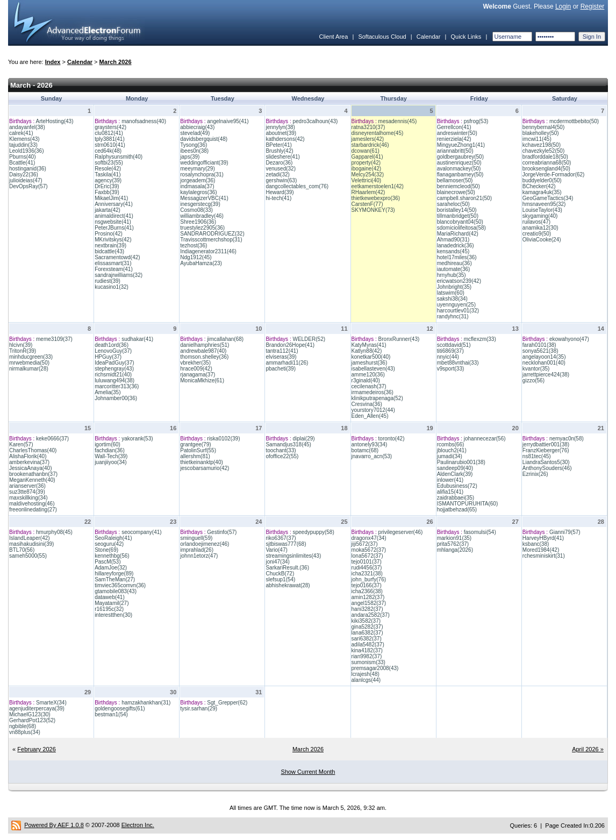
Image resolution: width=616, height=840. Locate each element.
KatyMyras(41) (369, 345)
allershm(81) (195, 456)
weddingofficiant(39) (204, 163)
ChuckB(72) (280, 574)
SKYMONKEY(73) (373, 210)
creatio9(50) (537, 234)
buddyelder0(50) (542, 180)
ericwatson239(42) (459, 281)
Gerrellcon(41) (454, 127)
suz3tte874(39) (27, 492)
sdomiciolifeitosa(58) (461, 228)
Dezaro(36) (279, 163)
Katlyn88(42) (367, 351)
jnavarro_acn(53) (372, 456)
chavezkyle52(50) (543, 151)
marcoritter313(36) (117, 386)
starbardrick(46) (370, 145)
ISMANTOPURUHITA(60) (468, 504)
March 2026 (116, 62)
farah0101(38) (539, 345)
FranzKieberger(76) (546, 450)
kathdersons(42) (285, 139)
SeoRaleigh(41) (113, 538)
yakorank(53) (137, 439)
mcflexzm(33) (480, 339)
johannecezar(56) (485, 439)
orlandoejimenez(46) (205, 544)
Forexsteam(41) (114, 269)
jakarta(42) (108, 210)
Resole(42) (108, 169)
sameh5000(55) (28, 556)
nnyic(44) (448, 357)
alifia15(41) (450, 492)
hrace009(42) (196, 369)
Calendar (429, 37)
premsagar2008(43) (375, 668)
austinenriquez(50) (459, 163)
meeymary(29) (197, 169)
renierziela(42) (454, 139)
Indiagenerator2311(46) (208, 251)
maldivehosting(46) (32, 504)
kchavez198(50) (542, 145)
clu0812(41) (109, 133)
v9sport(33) (451, 369)
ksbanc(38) (536, 544)
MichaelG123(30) (30, 714)
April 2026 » (588, 749)
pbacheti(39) (281, 369)
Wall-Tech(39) (111, 456)
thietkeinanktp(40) (202, 462)
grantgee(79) (195, 444)
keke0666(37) (52, 439)
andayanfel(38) (27, 127)
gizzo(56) (533, 380)
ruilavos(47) (536, 222)
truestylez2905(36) (202, 228)
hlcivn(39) (21, 345)
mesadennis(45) (398, 121)
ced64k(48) (108, 151)
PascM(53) (108, 562)
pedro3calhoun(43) (315, 121)
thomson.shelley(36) (204, 357)
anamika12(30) (540, 228)
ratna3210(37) (368, 127)
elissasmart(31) (113, 263)
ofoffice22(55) (282, 456)
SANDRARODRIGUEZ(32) (212, 234)
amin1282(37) (368, 597)
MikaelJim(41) (111, 198)
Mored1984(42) (541, 550)
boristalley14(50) (457, 210)
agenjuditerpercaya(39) (37, 709)
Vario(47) (276, 550)
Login (563, 6)
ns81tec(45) (537, 456)
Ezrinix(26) (535, 474)
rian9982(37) (367, 656)
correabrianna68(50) (547, 163)
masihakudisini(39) (31, 544)
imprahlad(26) (197, 550)
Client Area (333, 37)
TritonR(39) (23, 351)
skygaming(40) (540, 216)
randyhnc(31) (453, 316)
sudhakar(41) (137, 339)
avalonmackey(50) (459, 169)
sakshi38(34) (452, 299)
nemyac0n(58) (567, 439)
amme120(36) (368, 375)
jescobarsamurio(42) (205, 468)
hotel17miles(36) (457, 257)
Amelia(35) (108, 392)
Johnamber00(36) (116, 398)
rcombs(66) (451, 444)
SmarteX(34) (51, 703)
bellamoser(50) (455, 180)
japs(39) (190, 157)
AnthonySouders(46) (547, 468)
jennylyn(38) (280, 127)
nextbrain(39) (110, 245)
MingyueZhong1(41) (461, 145)
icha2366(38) (367, 591)
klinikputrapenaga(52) (377, 398)
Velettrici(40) (367, 180)
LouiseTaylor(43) (542, 210)
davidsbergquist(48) (204, 139)
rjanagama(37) (198, 375)
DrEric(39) (107, 186)
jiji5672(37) (365, 544)
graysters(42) (110, 127)
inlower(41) (450, 480)
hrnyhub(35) (452, 275)
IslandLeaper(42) (30, 538)
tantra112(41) (282, 351)
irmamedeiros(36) (373, 392)
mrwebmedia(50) (29, 363)
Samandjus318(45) (288, 444)
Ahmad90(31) (453, 240)
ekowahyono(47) (569, 339)
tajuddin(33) (23, 145)
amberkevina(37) (29, 462)
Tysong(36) (194, 145)
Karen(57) (21, 444)
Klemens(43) (24, 139)
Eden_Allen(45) (370, 416)
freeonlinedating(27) (33, 510)
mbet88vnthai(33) (458, 363)
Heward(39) (280, 192)
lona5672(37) (367, 556)
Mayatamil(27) (112, 603)
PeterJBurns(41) (114, 228)
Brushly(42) (279, 151)
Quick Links (466, 37)
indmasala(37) (197, 186)
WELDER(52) (309, 339)
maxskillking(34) (28, 498)
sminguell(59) (196, 538)
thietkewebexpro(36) (376, 198)
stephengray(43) (114, 369)
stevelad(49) (195, 133)
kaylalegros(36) (198, 192)
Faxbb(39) (107, 192)
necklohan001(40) (544, 363)
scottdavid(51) (454, 345)
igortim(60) (108, 444)
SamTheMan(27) (115, 579)
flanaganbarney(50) (460, 175)
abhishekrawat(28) (288, 585)
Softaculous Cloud (382, 37)
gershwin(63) (281, 180)
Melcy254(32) (368, 175)
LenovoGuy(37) (113, 351)
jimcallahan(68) (225, 339)
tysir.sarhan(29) (199, 709)
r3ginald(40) (366, 380)
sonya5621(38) (540, 351)
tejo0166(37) (367, 585)
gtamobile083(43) (116, 591)
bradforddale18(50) (545, 157)
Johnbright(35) (454, 287)
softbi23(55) (109, 163)
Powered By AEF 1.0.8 (54, 825)
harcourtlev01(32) (458, 311)
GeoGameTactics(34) (548, 198)
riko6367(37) (281, 538)
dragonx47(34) (369, 538)
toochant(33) (281, 450)
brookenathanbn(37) (33, 474)
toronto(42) (392, 439)
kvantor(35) (536, 369)
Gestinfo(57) (222, 532)
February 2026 (37, 749)
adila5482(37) (368, 645)
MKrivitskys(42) (113, 240)
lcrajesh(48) (366, 674)
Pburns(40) (22, 157)
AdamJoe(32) (111, 568)
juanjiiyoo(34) (110, 462)
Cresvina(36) (367, 404)
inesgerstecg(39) (200, 204)
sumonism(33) (368, 662)
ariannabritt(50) (455, 151)
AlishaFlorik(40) (28, 456)
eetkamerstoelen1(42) (378, 186)
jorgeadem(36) (198, 180)
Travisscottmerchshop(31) (211, 240)
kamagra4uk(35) (542, 192)
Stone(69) (106, 550)
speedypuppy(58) (313, 532)
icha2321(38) (367, 574)
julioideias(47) (26, 180)
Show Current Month (308, 772)
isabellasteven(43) (373, 369)
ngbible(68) (23, 726)
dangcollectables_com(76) (297, 186)
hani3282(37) (367, 609)
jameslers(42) (368, 139)
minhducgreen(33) (31, 357)
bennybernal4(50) (543, 127)
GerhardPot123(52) (32, 720)
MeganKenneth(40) (32, 480)
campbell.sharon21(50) (464, 198)
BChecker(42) (539, 186)
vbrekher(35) (195, 363)
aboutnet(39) (281, 133)
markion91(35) (454, 538)
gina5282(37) (367, 627)
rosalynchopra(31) (202, 175)
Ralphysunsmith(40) (119, 157)
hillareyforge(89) (114, 574)
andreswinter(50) (457, 133)
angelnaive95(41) (228, 121)
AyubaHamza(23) (201, 263)
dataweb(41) (110, 597)
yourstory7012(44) (373, 410)
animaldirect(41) (114, 216)
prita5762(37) (453, 544)
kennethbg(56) (112, 556)
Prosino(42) (109, 234)
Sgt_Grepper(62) (227, 703)
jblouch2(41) (452, 450)
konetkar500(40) (371, 357)
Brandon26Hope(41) (290, 345)
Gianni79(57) (565, 532)
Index (53, 62)
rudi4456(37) (367, 568)
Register (593, 6)
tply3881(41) (110, 139)
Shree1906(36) (198, 222)
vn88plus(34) (25, 732)
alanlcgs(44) (366, 680)
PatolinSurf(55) (198, 450)
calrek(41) (21, 133)
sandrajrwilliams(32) (119, 275)
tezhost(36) (194, 245)
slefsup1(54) (280, 579)
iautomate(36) (454, 269)
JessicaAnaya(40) (30, 468)
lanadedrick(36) (456, 245)
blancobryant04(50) (460, 222)
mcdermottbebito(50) (574, 121)
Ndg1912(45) (196, 257)
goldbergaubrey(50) (460, 157)
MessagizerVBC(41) (204, 198)
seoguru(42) (109, 544)
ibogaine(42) (367, 169)
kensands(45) (453, 251)
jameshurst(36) (370, 363)
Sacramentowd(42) (117, 257)
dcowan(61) (366, 151)
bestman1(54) (111, 714)
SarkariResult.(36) (287, 568)
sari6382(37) (367, 639)
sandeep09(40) (455, 468)
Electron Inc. (138, 825)
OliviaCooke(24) (542, 240)
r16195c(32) (109, 609)
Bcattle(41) (22, 163)
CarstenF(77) (367, 204)
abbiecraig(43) (197, 127)
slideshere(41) (282, 157)
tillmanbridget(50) (458, 216)
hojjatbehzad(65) (457, 510)
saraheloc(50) (453, 204)
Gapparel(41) (367, 157)
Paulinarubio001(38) (461, 462)
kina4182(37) (367, 650)
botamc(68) (365, 450)
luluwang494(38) (114, 380)
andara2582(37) (371, 615)
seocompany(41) (141, 532)
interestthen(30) (113, 615)
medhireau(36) (454, 263)
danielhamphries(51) (205, 345)
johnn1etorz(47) (199, 556)
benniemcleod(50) (459, 186)
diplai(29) (303, 439)
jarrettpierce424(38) (546, 375)
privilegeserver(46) (401, 532)
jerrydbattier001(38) (546, 444)
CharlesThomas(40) (33, 450)
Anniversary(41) (114, 204)
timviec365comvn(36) (120, 585)
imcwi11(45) (537, 139)
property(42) (366, 163)
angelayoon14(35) (544, 357)
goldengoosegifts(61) (120, 709)
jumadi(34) (450, 456)
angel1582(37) (369, 603)
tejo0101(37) (367, 562)
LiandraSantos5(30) (546, 462)
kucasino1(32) (112, 287)
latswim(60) (451, 293)
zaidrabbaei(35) (456, 498)
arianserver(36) (27, 486)
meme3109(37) (54, 339)
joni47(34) (277, 562)
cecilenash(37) (369, 386)
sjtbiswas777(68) (286, 544)
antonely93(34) (370, 444)
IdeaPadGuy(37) (114, 363)
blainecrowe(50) (456, 192)
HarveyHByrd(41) (543, 538)
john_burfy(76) (369, 579)
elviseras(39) (281, 357)
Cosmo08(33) (196, 210)
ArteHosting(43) (54, 121)
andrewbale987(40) (203, 351)
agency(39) (108, 180)
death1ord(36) (112, 345)
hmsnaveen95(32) (544, 204)
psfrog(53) (476, 121)
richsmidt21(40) (113, 375)
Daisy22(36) (24, 175)
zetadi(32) (277, 175)
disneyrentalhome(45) (378, 133)
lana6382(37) (367, 633)
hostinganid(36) (28, 169)
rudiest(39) (108, 281)
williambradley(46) (202, 216)
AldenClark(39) (455, 474)
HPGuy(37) (108, 357)
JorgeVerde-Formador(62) (554, 175)
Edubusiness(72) (457, 486)
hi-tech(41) (278, 198)
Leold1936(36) (27, 151)
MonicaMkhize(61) (202, 380)
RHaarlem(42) (368, 192)
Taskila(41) (108, 175)
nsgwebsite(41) (113, 222)
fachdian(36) (110, 450)
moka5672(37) (369, 550)
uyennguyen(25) (456, 305)
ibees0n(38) (194, 151)
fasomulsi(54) (480, 532)
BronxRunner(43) (399, 339)
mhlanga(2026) (455, 550)
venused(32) (281, 169)
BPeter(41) (278, 145)
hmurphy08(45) (54, 532)
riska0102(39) (223, 439)
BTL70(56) (22, 550)
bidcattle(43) (109, 251)
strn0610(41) (110, 145)
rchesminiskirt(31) (544, 556)
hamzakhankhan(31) (146, 703)
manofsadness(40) (144, 121)
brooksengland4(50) (546, 169)
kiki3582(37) (366, 621)
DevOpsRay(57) (28, 186)
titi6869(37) (450, 351)
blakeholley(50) (541, 133)
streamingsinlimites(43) (293, 556)
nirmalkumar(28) (29, 369)
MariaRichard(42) (458, 234)
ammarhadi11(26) (287, 363)
